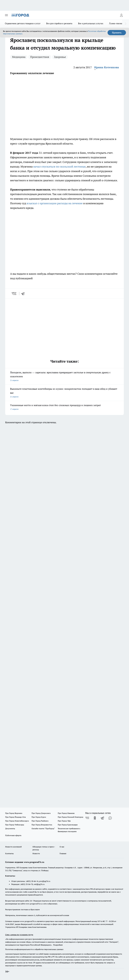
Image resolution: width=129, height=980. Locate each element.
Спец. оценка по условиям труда (19, 935)
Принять (117, 33)
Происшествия (40, 57)
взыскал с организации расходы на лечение (55, 203)
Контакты (9, 853)
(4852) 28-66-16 (32, 881)
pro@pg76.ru (45, 881)
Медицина (19, 57)
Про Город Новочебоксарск (17, 821)
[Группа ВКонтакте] (87, 818)
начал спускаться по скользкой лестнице (59, 167)
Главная (63, 853)
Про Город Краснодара (68, 825)
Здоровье (60, 57)
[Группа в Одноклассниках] (95, 818)
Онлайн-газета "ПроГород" (43, 828)
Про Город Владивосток (42, 825)
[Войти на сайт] (121, 15)
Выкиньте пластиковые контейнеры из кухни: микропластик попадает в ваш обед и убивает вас (64, 393)
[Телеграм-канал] (102, 818)
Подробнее (58, 945)
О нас (62, 847)
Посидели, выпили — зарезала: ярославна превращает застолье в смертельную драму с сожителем (64, 377)
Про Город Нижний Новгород (70, 817)
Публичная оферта (13, 835)
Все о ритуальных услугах (91, 23)
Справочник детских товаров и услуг (23, 23)
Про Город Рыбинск (40, 821)
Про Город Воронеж (14, 813)
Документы (10, 828)
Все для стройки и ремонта (59, 23)
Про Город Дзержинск (41, 813)
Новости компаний (13, 847)
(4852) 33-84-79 (27, 884)
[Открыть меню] (6, 15)
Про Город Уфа (64, 821)
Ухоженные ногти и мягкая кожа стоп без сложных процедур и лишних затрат (64, 407)
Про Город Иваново (66, 813)
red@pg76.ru (39, 884)
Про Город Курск (39, 817)
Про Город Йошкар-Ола (15, 817)
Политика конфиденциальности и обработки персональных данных (34, 949)
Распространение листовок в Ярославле (22, 909)
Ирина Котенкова (107, 67)
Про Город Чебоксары (15, 825)
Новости (36, 853)
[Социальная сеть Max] (110, 818)
